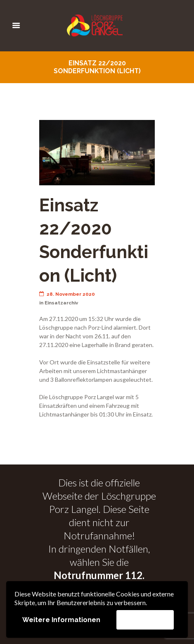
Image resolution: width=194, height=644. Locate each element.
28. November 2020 (67, 294)
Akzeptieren (145, 619)
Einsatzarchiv (61, 303)
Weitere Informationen (61, 620)
